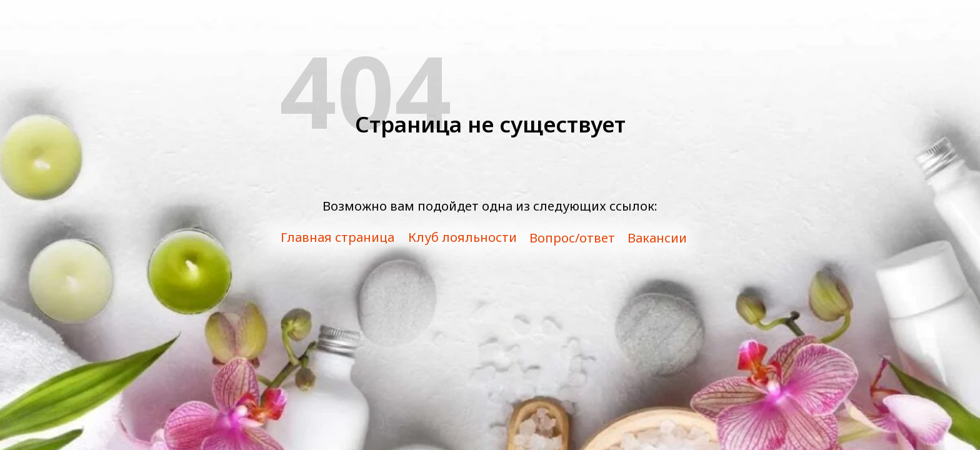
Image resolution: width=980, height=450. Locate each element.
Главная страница (337, 237)
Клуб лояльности (462, 237)
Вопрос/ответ (572, 238)
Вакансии (657, 238)
